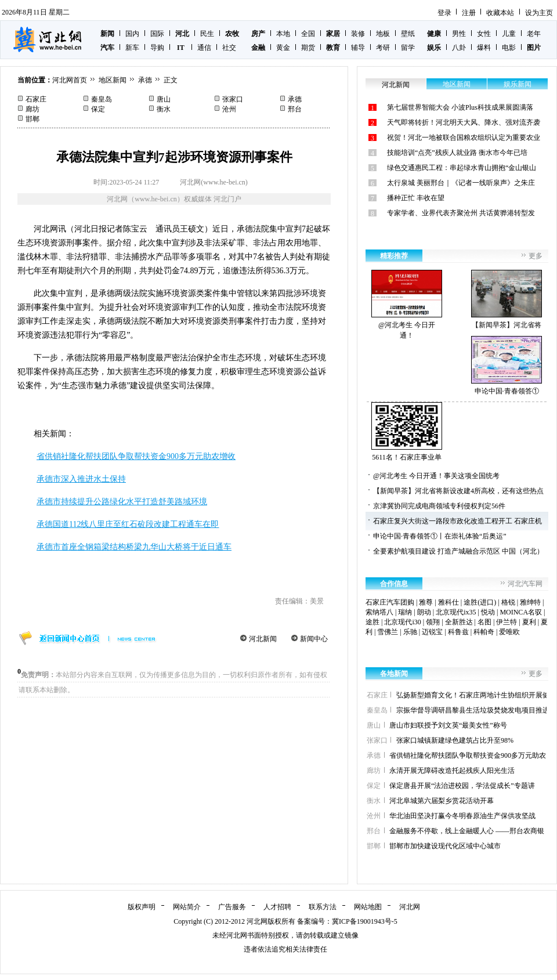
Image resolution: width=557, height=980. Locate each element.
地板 (383, 34)
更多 (536, 256)
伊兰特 (507, 622)
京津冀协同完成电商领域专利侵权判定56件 (439, 506)
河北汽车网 (525, 584)
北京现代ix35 (456, 612)
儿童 (509, 34)
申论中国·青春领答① (507, 366)
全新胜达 (459, 622)
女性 (484, 34)
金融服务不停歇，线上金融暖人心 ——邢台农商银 (467, 831)
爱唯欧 (509, 632)
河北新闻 (263, 639)
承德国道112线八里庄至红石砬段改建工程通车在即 (128, 524)
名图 (484, 622)
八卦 (459, 48)
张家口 (233, 99)
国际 (157, 34)
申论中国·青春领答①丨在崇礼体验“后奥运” (440, 536)
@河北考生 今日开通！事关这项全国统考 (436, 476)
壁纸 (408, 34)
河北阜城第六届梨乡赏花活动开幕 (442, 801)
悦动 (488, 612)
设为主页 (539, 13)
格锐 (508, 602)
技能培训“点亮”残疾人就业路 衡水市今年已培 (457, 153)
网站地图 (368, 907)
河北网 (410, 907)
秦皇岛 (102, 99)
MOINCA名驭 (521, 612)
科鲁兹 (458, 632)
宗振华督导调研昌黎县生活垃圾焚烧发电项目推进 (473, 710)
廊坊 (32, 109)
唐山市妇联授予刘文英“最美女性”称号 (448, 725)
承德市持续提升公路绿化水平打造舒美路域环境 (122, 502)
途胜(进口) (480, 602)
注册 (469, 13)
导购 (157, 48)
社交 (229, 48)
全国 (308, 34)
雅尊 (426, 602)
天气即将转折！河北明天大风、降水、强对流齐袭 (464, 122)
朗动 (424, 612)
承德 (145, 80)
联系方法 (323, 907)
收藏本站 (500, 13)
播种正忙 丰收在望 (416, 198)
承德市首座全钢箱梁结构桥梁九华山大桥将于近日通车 (134, 547)
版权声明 (142, 907)
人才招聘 (277, 907)
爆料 (484, 48)
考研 (383, 48)
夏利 (529, 622)
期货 (308, 48)
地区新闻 (113, 80)
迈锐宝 (432, 632)
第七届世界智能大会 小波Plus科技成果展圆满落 (460, 107)
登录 (444, 13)
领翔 (433, 622)
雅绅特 (530, 602)
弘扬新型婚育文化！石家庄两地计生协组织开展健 (473, 695)
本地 (283, 34)
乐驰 (410, 632)
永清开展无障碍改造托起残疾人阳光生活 (452, 771)
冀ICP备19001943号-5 (365, 921)
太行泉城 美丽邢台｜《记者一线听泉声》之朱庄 (461, 183)
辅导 (358, 48)
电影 (509, 48)
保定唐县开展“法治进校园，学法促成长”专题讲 (462, 786)
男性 (459, 34)
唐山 (164, 99)
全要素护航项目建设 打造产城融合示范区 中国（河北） (458, 551)
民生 (207, 34)
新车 (132, 48)
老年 (534, 34)
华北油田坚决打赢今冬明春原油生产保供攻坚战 (462, 816)
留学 (408, 48)
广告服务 (232, 907)
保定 (98, 109)
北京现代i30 (402, 622)
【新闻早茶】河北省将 (507, 299)
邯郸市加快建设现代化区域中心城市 (445, 846)
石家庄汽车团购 (390, 602)
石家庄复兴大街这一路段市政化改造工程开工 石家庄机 (457, 521)
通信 (204, 48)
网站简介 (187, 907)
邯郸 (32, 119)
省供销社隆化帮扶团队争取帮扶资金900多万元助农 (468, 755)
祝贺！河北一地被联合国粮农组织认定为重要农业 (464, 138)
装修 (358, 34)
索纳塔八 (379, 612)
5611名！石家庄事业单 (407, 432)
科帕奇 (484, 632)
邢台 (295, 109)
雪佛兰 (388, 632)
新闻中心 (314, 639)
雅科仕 (449, 602)
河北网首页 (70, 80)
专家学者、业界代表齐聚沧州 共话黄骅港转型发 (461, 213)
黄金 (283, 48)
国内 (132, 34)
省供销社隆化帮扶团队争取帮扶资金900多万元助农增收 (136, 456)
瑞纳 (405, 612)
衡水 (164, 109)
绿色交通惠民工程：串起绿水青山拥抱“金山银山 (462, 168)
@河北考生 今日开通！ (407, 305)
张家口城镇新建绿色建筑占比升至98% (455, 740)
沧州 (229, 109)
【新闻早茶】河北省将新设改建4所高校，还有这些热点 (458, 491)
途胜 (372, 622)
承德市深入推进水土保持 (81, 479)
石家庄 (36, 99)
